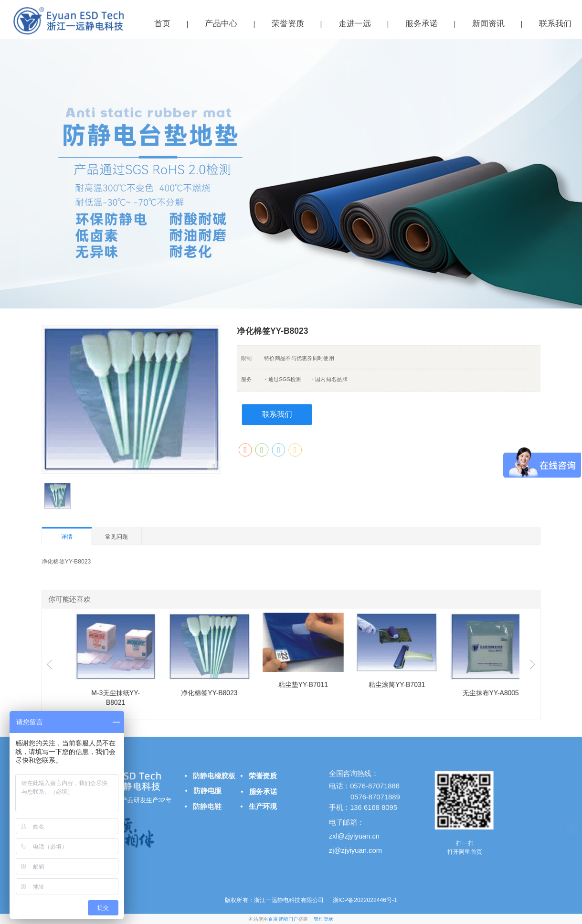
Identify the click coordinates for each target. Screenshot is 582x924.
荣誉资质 (288, 24)
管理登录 (324, 919)
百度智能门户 (283, 919)
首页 (162, 24)
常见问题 (117, 536)
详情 (67, 537)
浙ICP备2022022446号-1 (364, 900)
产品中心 (221, 24)
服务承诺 (422, 24)
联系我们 (277, 414)
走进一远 (355, 24)
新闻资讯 (488, 24)
